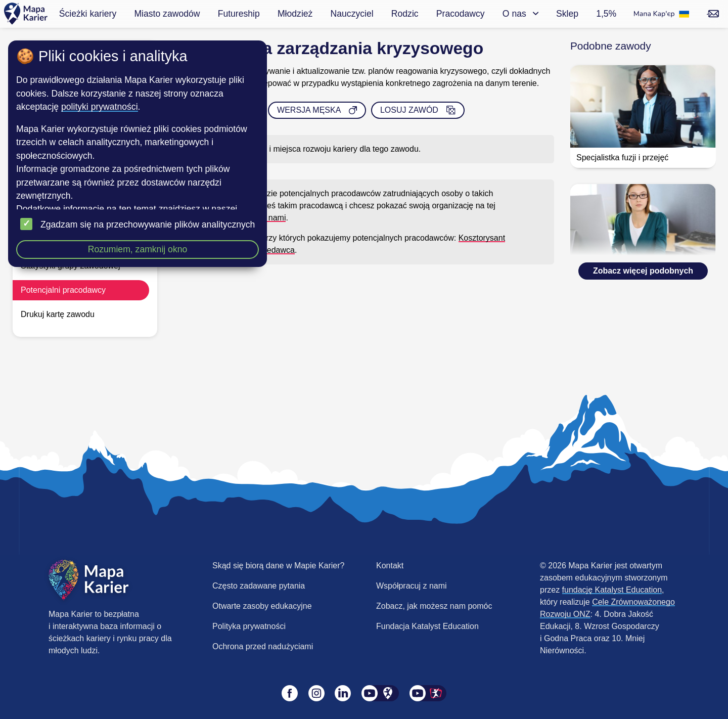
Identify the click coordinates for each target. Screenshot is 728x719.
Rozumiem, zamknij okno (138, 249)
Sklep (567, 14)
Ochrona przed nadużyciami (263, 646)
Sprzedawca (272, 250)
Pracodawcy (461, 14)
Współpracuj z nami (412, 586)
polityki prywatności (100, 107)
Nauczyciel (352, 14)
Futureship (239, 14)
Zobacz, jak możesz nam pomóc (434, 606)
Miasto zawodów (167, 14)
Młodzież (295, 14)
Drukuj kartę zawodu (58, 314)
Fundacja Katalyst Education (427, 626)
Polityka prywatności (249, 626)
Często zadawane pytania (259, 586)
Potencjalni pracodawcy (63, 290)
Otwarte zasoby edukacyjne (262, 606)
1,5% (606, 14)
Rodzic (405, 14)
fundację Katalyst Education (612, 590)
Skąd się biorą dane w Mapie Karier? (278, 566)
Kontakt (390, 566)
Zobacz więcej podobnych (643, 271)
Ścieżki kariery (88, 14)
